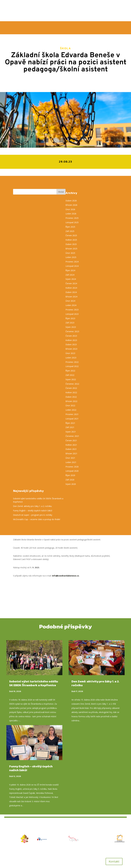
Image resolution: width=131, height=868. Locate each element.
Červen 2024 (71, 283)
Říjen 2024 (70, 270)
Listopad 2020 (72, 471)
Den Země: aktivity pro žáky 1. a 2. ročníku (33, 506)
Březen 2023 (71, 349)
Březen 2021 (71, 453)
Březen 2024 (71, 297)
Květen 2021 (71, 445)
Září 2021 (70, 427)
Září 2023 (70, 323)
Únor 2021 (70, 458)
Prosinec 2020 (72, 467)
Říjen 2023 (70, 318)
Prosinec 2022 (72, 362)
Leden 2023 (71, 358)
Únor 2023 (70, 353)
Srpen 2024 (71, 279)
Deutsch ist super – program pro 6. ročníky (33, 515)
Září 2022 (70, 375)
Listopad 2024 (72, 266)
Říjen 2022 (70, 371)
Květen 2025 (71, 240)
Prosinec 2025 (72, 218)
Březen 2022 (71, 401)
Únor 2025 (70, 253)
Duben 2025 (71, 244)
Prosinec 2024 (72, 262)
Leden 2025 (71, 257)
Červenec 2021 (72, 436)
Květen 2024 (71, 288)
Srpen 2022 (71, 379)
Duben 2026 (71, 201)
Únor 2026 (70, 209)
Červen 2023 (71, 336)
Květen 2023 (71, 340)
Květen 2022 (71, 392)
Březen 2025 (71, 249)
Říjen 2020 (70, 475)
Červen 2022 (71, 388)
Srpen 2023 (71, 327)
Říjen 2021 (70, 423)
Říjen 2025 (70, 227)
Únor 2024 (70, 301)
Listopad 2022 (72, 366)
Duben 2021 (71, 449)
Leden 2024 (71, 305)
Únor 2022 (70, 405)
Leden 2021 (71, 462)
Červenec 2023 (72, 331)
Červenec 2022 (72, 384)
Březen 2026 (71, 205)
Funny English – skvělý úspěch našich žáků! (33, 511)
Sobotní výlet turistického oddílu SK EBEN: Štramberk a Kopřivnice (34, 683)
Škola (66, 48)
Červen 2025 (71, 235)
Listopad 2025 (72, 222)
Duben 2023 (71, 344)
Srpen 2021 (71, 432)
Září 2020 (70, 480)
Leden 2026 (71, 214)
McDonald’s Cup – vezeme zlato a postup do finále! (37, 519)
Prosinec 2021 (72, 414)
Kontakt (114, 861)
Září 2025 (70, 231)
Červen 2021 (71, 440)
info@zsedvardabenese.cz (65, 576)
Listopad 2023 (72, 314)
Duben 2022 (71, 397)
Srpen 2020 (71, 484)
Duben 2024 (71, 292)
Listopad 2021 (72, 419)
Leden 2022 (71, 410)
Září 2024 (70, 275)
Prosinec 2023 (72, 310)
